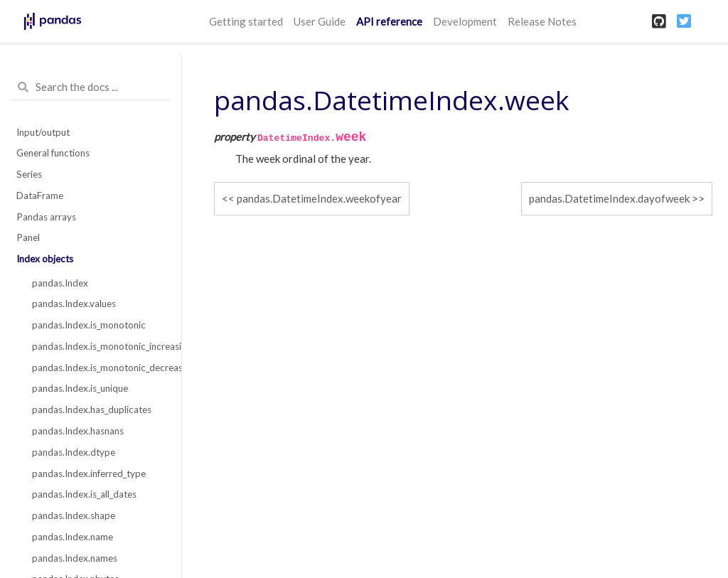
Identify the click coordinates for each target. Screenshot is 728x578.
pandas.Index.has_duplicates (92, 410)
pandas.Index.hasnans (78, 431)
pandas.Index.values (74, 304)
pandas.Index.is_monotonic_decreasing (99, 368)
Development (465, 21)
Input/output (43, 132)
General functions (53, 153)
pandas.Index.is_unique (80, 388)
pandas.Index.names (75, 558)
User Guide (320, 21)
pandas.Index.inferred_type (89, 473)
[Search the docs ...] (91, 87)
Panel (28, 237)
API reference (389, 21)
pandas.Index (60, 283)
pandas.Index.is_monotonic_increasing (99, 346)
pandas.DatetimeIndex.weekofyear (319, 198)
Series (29, 174)
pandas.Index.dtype (74, 452)
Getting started (246, 21)
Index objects (45, 259)
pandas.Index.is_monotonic (89, 325)
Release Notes (542, 21)
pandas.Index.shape (74, 515)
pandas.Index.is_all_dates (84, 494)
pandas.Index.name (73, 537)
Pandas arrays (46, 217)
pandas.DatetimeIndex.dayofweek (609, 198)
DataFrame (40, 196)
